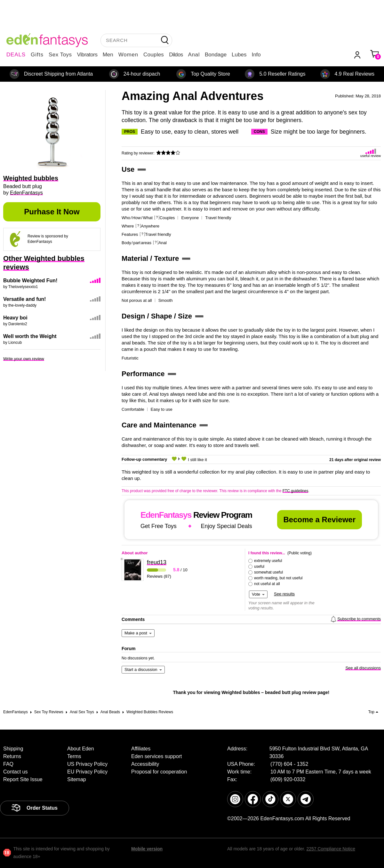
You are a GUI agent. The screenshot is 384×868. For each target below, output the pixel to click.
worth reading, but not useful (278, 578)
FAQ (8, 764)
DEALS (16, 55)
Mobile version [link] (147, 849)
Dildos (176, 55)
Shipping (13, 749)
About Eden (81, 749)
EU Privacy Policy (87, 772)
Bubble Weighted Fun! (30, 281)
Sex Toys (60, 55)
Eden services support (156, 756)
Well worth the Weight (30, 336)
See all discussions (363, 668)
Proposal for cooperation (159, 772)
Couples (154, 55)
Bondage (216, 55)
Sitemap (77, 779)
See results (284, 594)
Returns (12, 756)
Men (108, 55)
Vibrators (87, 55)
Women (128, 55)
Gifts (37, 55)
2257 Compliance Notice (331, 849)
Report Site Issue (23, 779)
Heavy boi (15, 318)
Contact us (15, 772)
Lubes (239, 55)
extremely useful (268, 561)
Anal (194, 55)
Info (256, 55)
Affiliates (141, 749)
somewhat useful (268, 572)
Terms (74, 756)
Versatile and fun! (24, 299)
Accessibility (145, 764)
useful (259, 566)
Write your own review (24, 359)
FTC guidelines (296, 491)
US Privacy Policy (87, 764)
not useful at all (267, 584)
